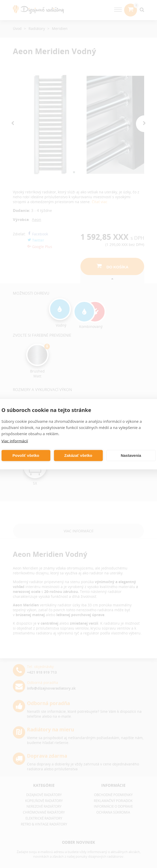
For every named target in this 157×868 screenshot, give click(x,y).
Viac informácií (15, 441)
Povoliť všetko (26, 455)
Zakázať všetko (78, 455)
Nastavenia (131, 455)
